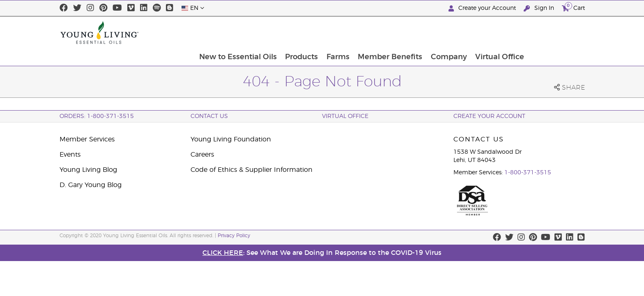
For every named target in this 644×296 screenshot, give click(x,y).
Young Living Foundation (231, 139)
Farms (392, 32)
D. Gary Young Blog (91, 185)
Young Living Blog (88, 170)
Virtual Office (556, 32)
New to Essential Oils (291, 32)
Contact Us (209, 116)
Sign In (540, 8)
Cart (573, 7)
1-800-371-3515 (528, 173)
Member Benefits (445, 32)
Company (504, 32)
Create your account (489, 116)
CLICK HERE (223, 253)
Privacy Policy (234, 236)
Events (70, 155)
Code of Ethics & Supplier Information (252, 170)
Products (355, 32)
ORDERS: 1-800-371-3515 (97, 116)
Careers (202, 155)
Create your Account (483, 8)
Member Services (87, 139)
